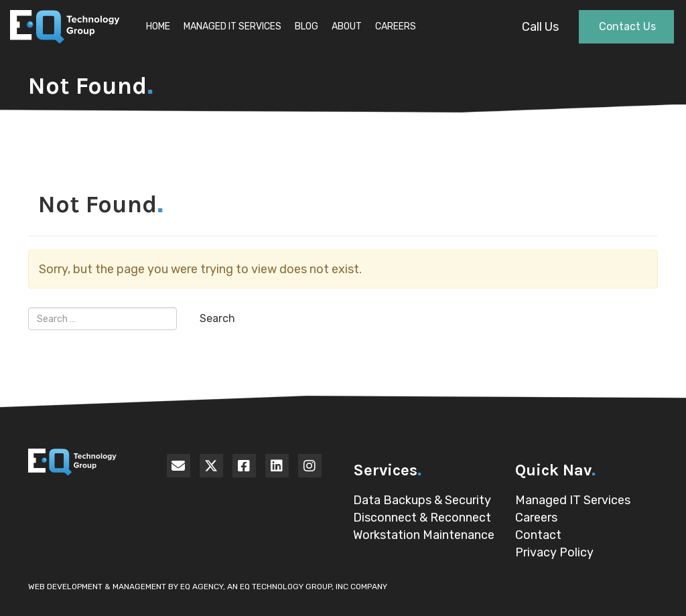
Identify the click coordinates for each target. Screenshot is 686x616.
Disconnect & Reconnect (422, 518)
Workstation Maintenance (424, 535)
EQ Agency (202, 587)
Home (158, 26)
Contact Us (627, 26)
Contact (538, 535)
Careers (396, 26)
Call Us (540, 27)
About (347, 26)
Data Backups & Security (422, 500)
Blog (306, 26)
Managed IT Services (232, 26)
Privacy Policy (554, 552)
